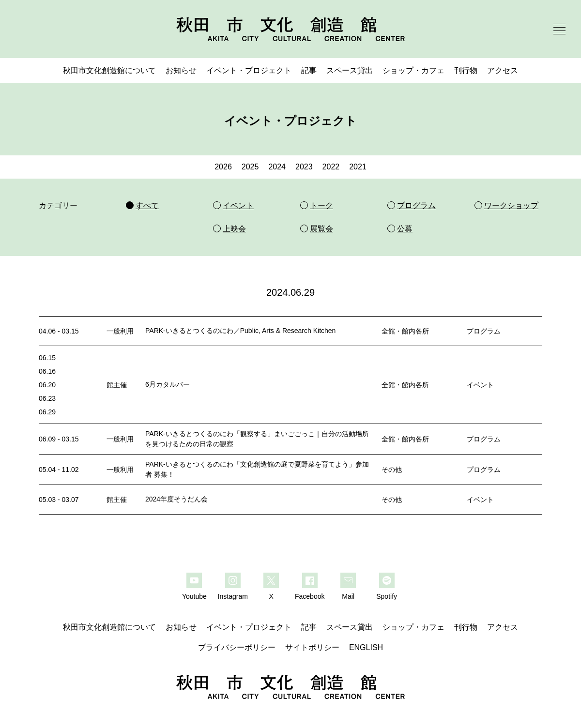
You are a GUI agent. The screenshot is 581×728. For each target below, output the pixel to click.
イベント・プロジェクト (249, 70)
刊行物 (466, 70)
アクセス (503, 70)
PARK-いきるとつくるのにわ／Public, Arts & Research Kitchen (240, 331)
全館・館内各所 (405, 331)
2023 (304, 167)
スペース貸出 (350, 70)
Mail (348, 596)
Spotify (387, 596)
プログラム (484, 331)
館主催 (117, 385)
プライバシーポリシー (237, 647)
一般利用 (120, 331)
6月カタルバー (168, 384)
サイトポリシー (312, 647)
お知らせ (181, 70)
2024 (277, 167)
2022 (331, 167)
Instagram (233, 596)
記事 (309, 70)
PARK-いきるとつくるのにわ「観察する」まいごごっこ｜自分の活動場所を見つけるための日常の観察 (257, 439)
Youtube (194, 596)
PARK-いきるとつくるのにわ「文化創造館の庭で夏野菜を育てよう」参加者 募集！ (257, 469)
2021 (358, 167)
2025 (250, 167)
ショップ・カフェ (413, 70)
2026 (223, 167)
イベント (480, 385)
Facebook (310, 596)
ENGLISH (366, 647)
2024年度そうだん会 (176, 499)
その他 (392, 470)
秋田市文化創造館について (109, 70)
